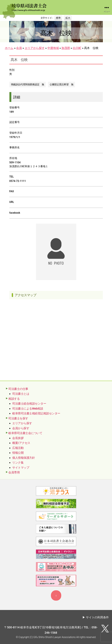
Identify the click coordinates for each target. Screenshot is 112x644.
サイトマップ (21, 468)
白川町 (77, 48)
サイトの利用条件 (97, 617)
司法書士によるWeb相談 (28, 409)
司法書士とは (21, 394)
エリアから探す (35, 48)
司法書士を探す (18, 418)
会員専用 (14, 472)
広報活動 (18, 448)
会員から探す (21, 428)
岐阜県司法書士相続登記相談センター (36, 413)
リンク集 (18, 463)
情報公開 (18, 453)
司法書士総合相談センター (29, 404)
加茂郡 (66, 48)
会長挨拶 (18, 438)
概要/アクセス (21, 443)
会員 (19, 48)
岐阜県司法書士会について (25, 433)
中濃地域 (53, 48)
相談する (14, 399)
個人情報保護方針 (24, 458)
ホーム (9, 48)
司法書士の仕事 (18, 389)
